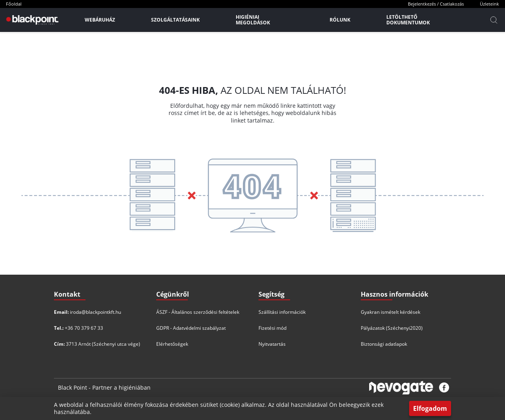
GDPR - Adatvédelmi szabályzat (191, 328)
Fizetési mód (272, 328)
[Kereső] (494, 20)
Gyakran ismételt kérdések (391, 312)
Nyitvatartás (272, 344)
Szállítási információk (282, 312)
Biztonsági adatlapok (384, 344)
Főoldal (14, 4)
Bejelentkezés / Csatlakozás (436, 4)
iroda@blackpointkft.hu (95, 312)
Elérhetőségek (172, 344)
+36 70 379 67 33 (84, 328)
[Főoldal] (31, 20)
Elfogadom (430, 408)
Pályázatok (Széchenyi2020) (392, 328)
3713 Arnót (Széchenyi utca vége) (103, 344)
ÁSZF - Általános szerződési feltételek (198, 312)
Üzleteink (489, 4)
